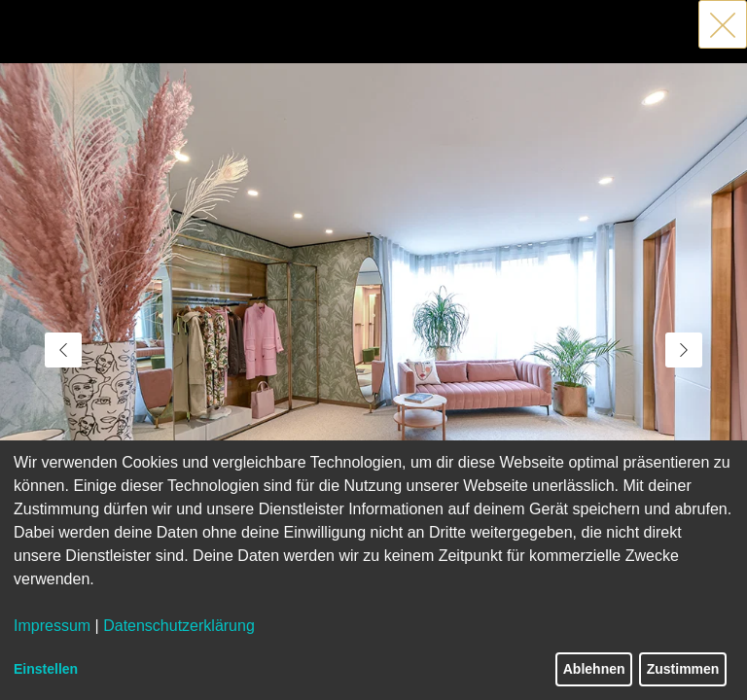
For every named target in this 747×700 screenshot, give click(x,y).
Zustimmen (683, 669)
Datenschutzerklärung (179, 626)
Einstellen (46, 669)
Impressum (52, 626)
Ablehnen (594, 669)
